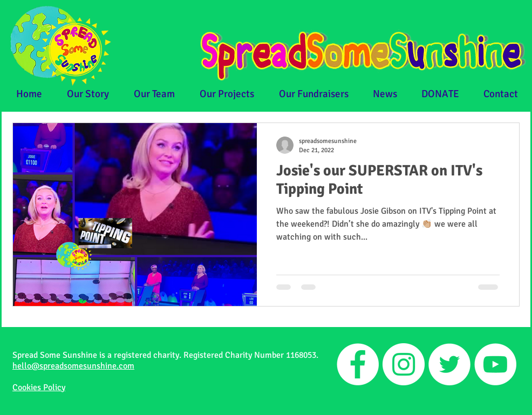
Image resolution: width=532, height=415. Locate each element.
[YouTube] (495, 364)
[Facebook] (358, 364)
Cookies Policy (39, 387)
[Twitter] (449, 364)
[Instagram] (404, 364)
